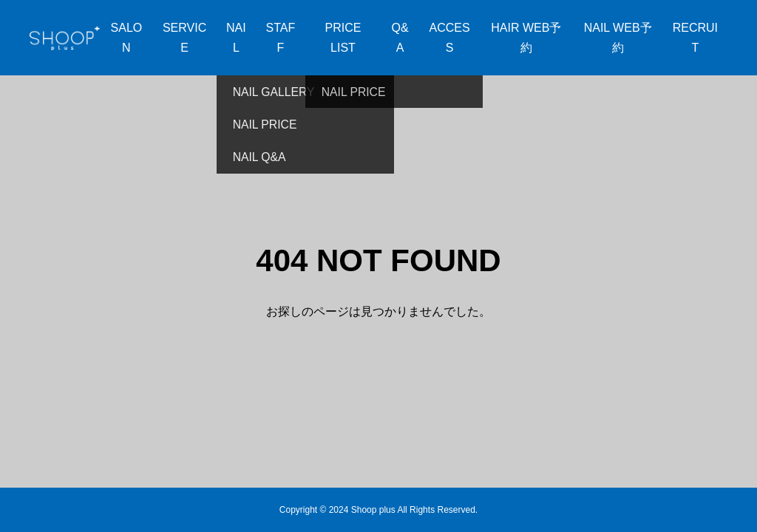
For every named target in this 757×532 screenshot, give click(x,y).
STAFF (281, 38)
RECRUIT (695, 38)
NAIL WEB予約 (618, 38)
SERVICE (184, 38)
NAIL (236, 38)
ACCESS (449, 38)
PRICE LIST (343, 38)
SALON (127, 38)
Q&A (400, 38)
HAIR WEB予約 (526, 38)
